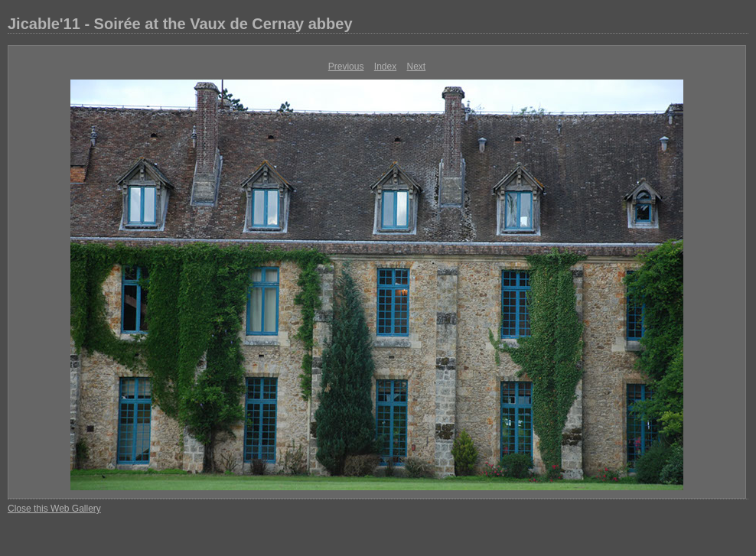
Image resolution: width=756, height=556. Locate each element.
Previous (346, 67)
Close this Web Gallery (54, 509)
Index (385, 67)
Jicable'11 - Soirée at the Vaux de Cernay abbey (180, 24)
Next (417, 67)
